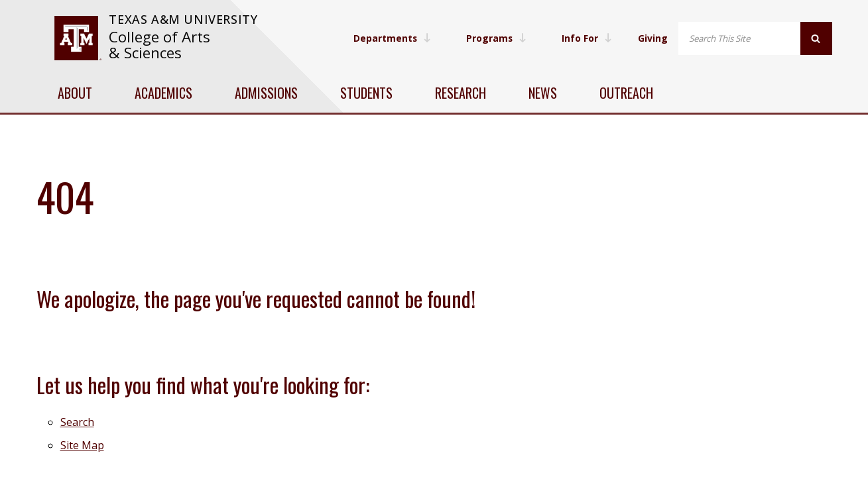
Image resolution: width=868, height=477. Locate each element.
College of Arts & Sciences (159, 45)
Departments (389, 38)
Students (366, 93)
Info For (586, 38)
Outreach (626, 93)
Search (77, 422)
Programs (495, 38)
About (75, 93)
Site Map (82, 445)
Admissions (266, 93)
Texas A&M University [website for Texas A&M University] (183, 19)
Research (461, 93)
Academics (163, 93)
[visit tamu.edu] (78, 38)
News (543, 93)
